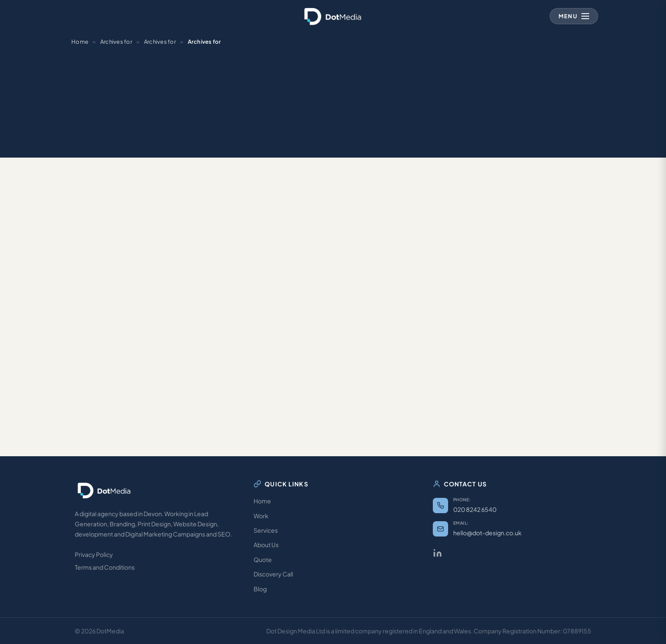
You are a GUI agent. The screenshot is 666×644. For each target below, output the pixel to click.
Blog (260, 589)
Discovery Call (273, 574)
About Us (266, 545)
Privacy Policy (94, 554)
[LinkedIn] (437, 553)
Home (80, 42)
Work (261, 516)
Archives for (116, 42)
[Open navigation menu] (574, 16)
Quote (263, 559)
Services (266, 530)
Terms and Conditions (105, 567)
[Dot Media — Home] (333, 16)
